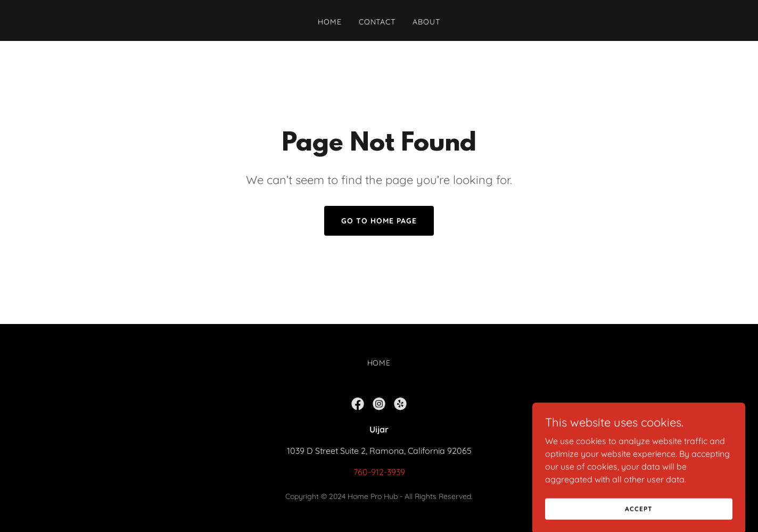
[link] (358, 404)
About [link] (426, 22)
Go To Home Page (379, 221)
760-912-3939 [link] (379, 472)
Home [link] (330, 22)
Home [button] (379, 363)
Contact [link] (377, 22)
